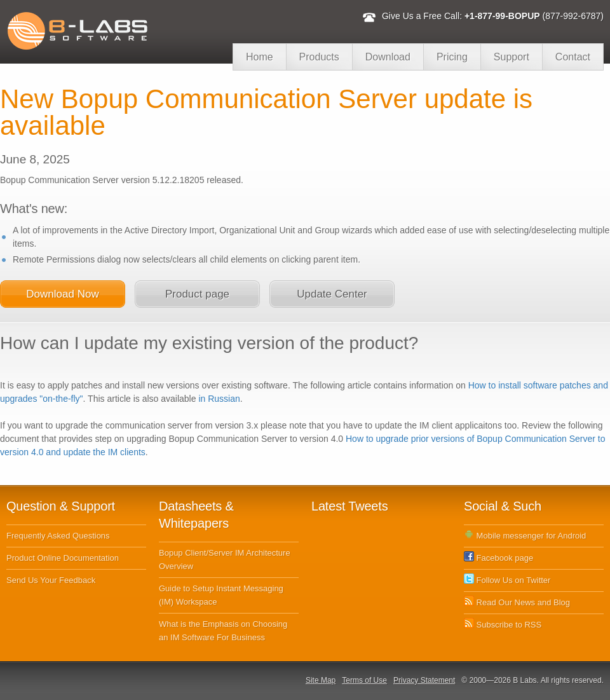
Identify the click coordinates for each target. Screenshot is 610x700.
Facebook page (498, 558)
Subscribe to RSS (503, 625)
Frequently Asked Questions (58, 536)
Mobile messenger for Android (525, 536)
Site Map (321, 680)
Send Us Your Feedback (51, 580)
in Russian (219, 399)
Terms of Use (364, 680)
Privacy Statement (424, 680)
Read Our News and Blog (517, 602)
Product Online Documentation (63, 558)
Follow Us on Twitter (507, 580)
